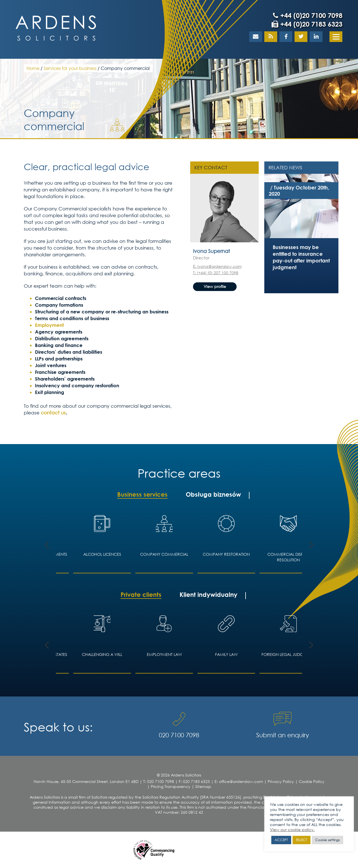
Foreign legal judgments (288, 654)
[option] (301, 205)
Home (33, 68)
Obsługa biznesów (213, 494)
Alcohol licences (102, 554)
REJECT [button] (302, 840)
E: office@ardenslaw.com (239, 781)
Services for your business (70, 68)
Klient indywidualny (209, 595)
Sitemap (203, 786)
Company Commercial (164, 554)
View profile (215, 286)
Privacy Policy (281, 781)
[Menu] (336, 37)
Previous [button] (47, 545)
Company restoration (226, 554)
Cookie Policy (312, 781)
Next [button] (311, 545)
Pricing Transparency (171, 786)
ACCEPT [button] (281, 840)
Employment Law (164, 654)
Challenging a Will (102, 654)
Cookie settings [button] (328, 840)
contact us (53, 413)
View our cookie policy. (292, 830)
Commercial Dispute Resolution (288, 557)
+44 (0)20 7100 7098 (308, 15)
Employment (49, 325)
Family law (226, 654)
